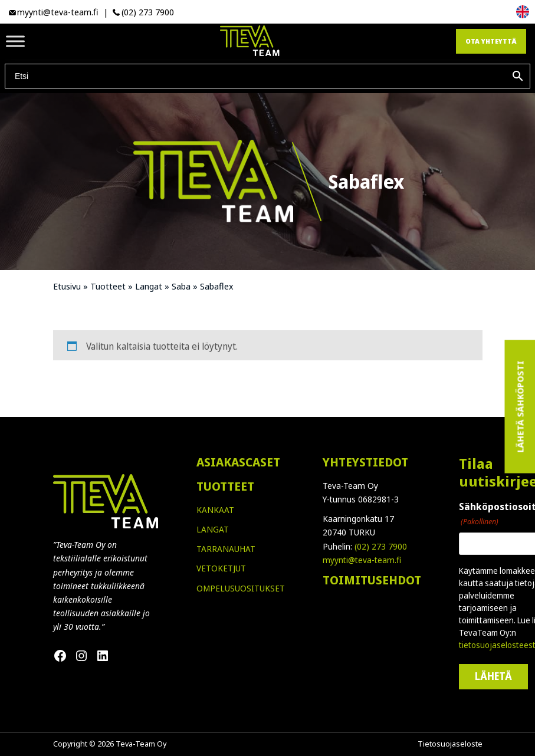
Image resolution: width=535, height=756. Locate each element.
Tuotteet (108, 286)
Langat (149, 286)
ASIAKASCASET (238, 462)
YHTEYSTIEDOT (365, 462)
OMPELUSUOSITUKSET (241, 588)
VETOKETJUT (221, 568)
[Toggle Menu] (15, 41)
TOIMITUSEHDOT (372, 580)
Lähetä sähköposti (520, 407)
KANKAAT (215, 510)
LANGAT (213, 529)
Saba (181, 286)
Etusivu (67, 286)
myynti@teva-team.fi (58, 12)
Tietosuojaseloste (450, 744)
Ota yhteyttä (491, 41)
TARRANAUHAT (226, 549)
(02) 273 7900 (148, 12)
